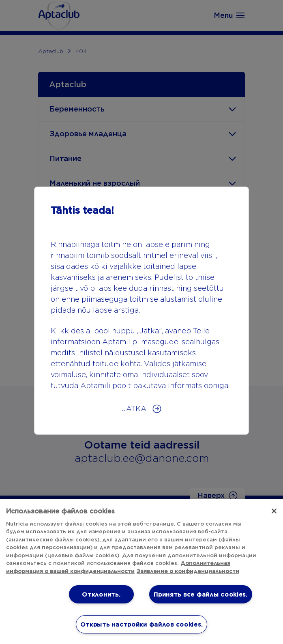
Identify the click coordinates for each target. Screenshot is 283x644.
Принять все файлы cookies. (201, 594)
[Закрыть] (274, 511)
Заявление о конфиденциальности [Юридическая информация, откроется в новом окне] (188, 571)
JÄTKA (135, 409)
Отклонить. (101, 594)
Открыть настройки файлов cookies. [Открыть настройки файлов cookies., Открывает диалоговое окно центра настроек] (142, 624)
